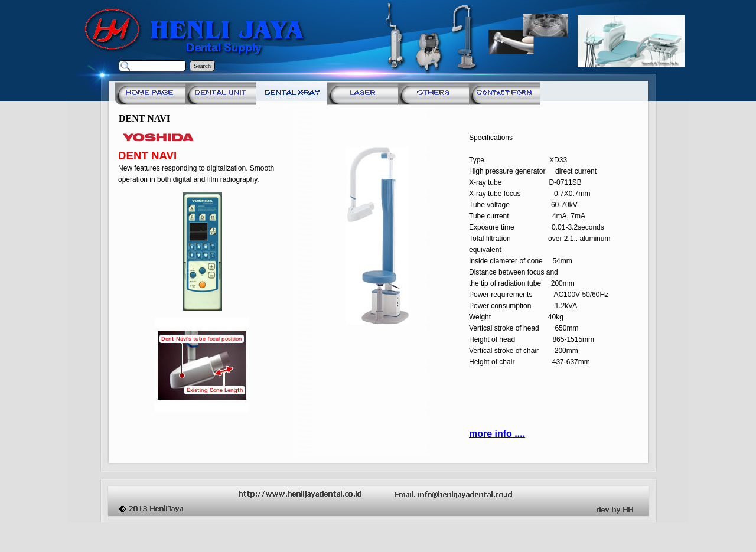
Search (202, 66)
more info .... (497, 434)
